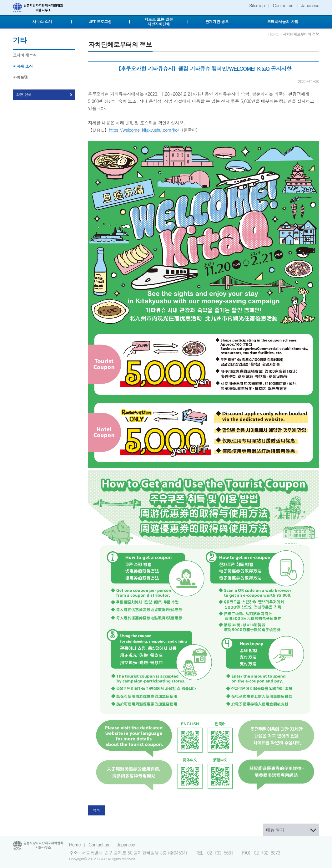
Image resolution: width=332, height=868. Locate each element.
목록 (96, 810)
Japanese (310, 5)
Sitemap (257, 5)
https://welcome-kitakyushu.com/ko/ (144, 130)
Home (75, 845)
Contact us (283, 5)
